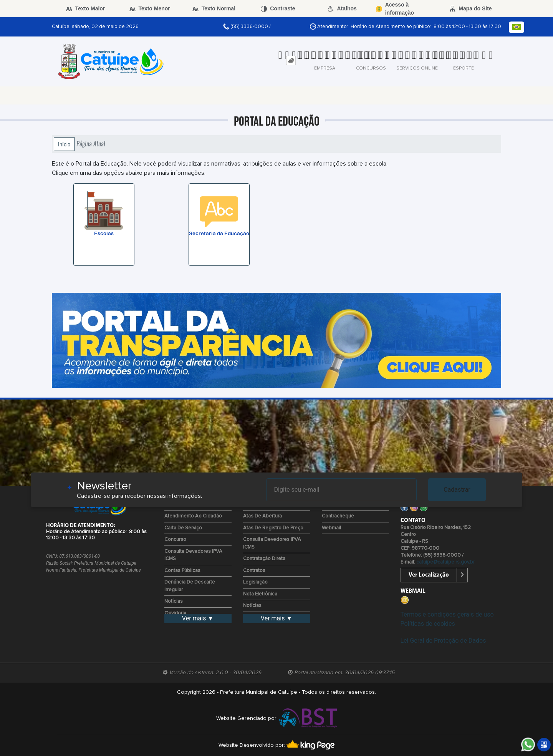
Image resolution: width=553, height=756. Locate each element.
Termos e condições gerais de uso (447, 614)
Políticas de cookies (428, 624)
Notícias (174, 601)
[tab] (291, 61)
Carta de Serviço (183, 528)
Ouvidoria (175, 613)
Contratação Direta (264, 559)
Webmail (331, 528)
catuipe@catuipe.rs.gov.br (445, 562)
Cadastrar (457, 490)
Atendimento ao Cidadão (193, 516)
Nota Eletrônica (260, 594)
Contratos (254, 571)
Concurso (175, 540)
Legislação (255, 582)
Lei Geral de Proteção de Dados (443, 641)
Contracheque (338, 516)
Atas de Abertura (262, 516)
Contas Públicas (182, 571)
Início (64, 144)
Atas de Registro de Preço (273, 528)
